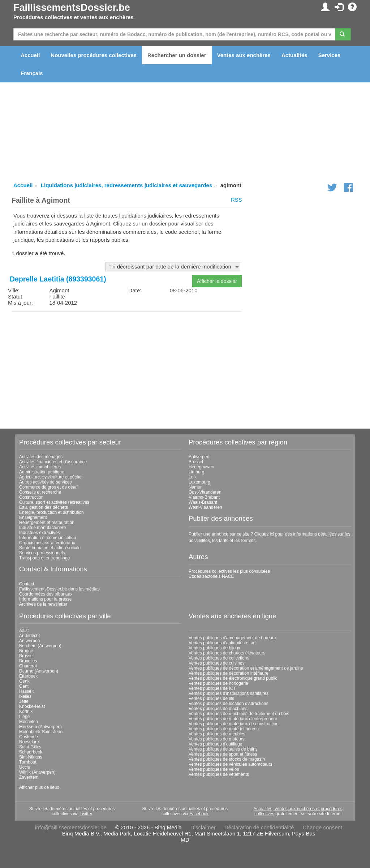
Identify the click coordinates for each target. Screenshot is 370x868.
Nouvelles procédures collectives (94, 55)
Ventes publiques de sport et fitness (223, 754)
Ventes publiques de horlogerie (218, 683)
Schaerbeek (31, 752)
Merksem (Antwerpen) (40, 727)
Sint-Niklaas (31, 757)
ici (272, 534)
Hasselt (26, 691)
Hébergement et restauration (47, 523)
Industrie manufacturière (42, 528)
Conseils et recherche (40, 492)
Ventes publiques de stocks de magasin (227, 759)
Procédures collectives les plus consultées (229, 571)
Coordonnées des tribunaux (46, 594)
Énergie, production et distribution (51, 512)
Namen (196, 487)
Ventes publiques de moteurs (217, 739)
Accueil (30, 55)
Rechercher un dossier (177, 55)
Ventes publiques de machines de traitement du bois (239, 714)
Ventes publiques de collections (219, 658)
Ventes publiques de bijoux (214, 648)
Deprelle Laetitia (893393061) (58, 279)
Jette (24, 701)
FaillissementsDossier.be (72, 8)
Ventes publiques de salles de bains (223, 749)
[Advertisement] (127, 368)
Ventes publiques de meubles (217, 734)
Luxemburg (199, 482)
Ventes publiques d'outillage (215, 744)
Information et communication (48, 538)
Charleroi (28, 666)
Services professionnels (42, 553)
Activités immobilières (40, 467)
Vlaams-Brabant (204, 497)
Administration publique (42, 472)
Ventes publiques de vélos (214, 769)
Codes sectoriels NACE (211, 576)
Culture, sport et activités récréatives (54, 502)
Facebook (199, 814)
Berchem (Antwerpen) (40, 646)
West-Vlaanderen (205, 507)
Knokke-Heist (32, 706)
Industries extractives (40, 533)
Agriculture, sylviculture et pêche (50, 477)
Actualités (294, 55)
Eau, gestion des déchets (44, 507)
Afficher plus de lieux (39, 787)
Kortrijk (26, 712)
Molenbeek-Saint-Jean (41, 732)
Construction (31, 497)
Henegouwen (201, 467)
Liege (24, 717)
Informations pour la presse (45, 599)
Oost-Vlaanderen (205, 492)
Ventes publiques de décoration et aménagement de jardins (246, 668)
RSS (236, 200)
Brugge (26, 651)
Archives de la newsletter (43, 604)
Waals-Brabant (203, 502)
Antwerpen (199, 457)
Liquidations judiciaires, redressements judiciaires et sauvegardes (126, 185)
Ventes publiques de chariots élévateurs (227, 653)
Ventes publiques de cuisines (217, 663)
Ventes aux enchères (244, 55)
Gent (24, 686)
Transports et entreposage (44, 558)
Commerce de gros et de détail (49, 487)
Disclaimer (203, 827)
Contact (27, 584)
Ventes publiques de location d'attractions (228, 704)
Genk (24, 681)
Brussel (196, 462)
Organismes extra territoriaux (47, 543)
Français (32, 73)
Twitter (86, 814)
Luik (193, 477)
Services (330, 55)
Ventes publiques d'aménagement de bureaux (233, 638)
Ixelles (25, 696)
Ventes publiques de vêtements (219, 774)
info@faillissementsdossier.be (71, 827)
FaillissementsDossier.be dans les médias (59, 589)
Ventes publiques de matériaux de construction (234, 724)
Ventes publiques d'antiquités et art (222, 643)
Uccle (25, 767)
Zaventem (29, 777)
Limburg (196, 472)
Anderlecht (29, 636)
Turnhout (28, 762)
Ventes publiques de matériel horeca (224, 729)
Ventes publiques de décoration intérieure (229, 673)
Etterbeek (28, 676)
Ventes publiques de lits (211, 699)
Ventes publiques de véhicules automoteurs (231, 764)
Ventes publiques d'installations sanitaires (229, 693)
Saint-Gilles (30, 747)
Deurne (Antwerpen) (39, 671)
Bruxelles (28, 661)
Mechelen (29, 722)
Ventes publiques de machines (218, 709)
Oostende (29, 737)
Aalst (24, 631)
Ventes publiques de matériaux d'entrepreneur (233, 719)
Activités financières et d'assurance (53, 462)
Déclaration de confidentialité (259, 827)
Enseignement (33, 517)
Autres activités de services (45, 482)
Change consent (322, 827)
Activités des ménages (41, 457)
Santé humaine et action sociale (50, 548)
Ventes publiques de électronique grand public (233, 678)
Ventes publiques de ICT (212, 688)
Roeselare (29, 742)
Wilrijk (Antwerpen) (37, 772)
